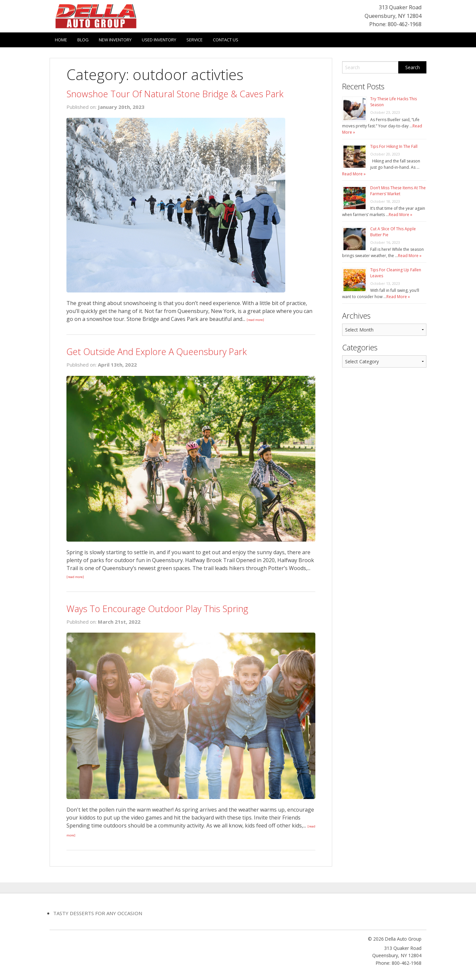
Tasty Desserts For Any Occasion (98, 913)
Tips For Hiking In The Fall (394, 146)
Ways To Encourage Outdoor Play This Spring (157, 609)
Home (61, 40)
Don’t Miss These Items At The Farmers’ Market (398, 191)
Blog (83, 40)
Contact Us (226, 40)
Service (195, 40)
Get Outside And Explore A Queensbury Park (157, 352)
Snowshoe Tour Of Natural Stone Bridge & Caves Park (175, 94)
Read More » (354, 174)
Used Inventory (159, 40)
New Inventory (115, 40)
